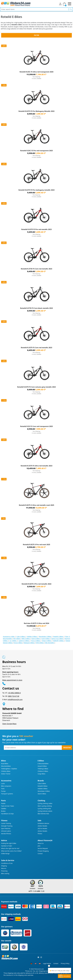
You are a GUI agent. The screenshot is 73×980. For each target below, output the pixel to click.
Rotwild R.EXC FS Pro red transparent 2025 (36, 151)
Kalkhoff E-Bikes (59, 641)
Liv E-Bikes (13, 641)
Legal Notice (47, 963)
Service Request (43, 848)
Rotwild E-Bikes (59, 637)
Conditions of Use (7, 863)
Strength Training (7, 826)
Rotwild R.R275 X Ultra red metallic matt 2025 (36, 505)
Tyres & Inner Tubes (8, 806)
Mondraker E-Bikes (45, 637)
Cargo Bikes (41, 774)
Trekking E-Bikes (43, 769)
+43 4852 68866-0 (14, 693)
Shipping (4, 866)
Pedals (3, 803)
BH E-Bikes (17, 639)
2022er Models (42, 831)
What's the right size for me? (10, 848)
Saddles (4, 809)
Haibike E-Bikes (32, 637)
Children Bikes (6, 771)
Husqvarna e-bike (9, 637)
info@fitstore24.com (15, 700)
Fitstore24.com (39, 969)
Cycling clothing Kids (44, 809)
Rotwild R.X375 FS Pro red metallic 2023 (37, 229)
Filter (36, 35)
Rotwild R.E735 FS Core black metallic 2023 (37, 308)
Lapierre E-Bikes (24, 641)
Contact (40, 854)
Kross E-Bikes (18, 643)
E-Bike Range (5, 854)
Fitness (40, 834)
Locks (3, 783)
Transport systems (7, 794)
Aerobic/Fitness (6, 834)
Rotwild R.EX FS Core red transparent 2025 (36, 426)
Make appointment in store (12, 680)
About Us (41, 843)
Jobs (39, 846)
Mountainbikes (6, 766)
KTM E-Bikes (40, 643)
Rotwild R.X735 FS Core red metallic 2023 (37, 269)
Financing (4, 871)
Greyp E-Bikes (47, 641)
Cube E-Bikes (21, 637)
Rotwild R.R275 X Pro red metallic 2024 (36, 584)
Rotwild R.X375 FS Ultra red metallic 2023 (36, 466)
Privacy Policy (65, 963)
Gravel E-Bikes (42, 766)
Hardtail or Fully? (7, 846)
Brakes (3, 811)
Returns (4, 868)
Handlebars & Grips (7, 814)
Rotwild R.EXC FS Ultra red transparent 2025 (37, 72)
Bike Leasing (5, 873)
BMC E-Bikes (26, 639)
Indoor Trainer (6, 774)
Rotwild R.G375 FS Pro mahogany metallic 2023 (36, 190)
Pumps (3, 791)
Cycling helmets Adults (45, 811)
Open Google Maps (9, 724)
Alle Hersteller (50, 643)
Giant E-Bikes (36, 639)
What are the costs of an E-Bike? (11, 851)
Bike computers (6, 786)
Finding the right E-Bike (9, 843)
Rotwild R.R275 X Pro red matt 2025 (36, 545)
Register (67, 748)
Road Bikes (5, 764)
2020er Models (42, 826)
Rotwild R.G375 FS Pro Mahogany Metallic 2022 (36, 111)
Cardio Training (6, 823)
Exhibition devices (43, 823)
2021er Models (42, 828)
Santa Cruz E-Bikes (58, 639)
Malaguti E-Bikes (29, 643)
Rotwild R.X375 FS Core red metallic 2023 (37, 348)
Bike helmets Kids (43, 814)
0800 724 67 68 (14, 696)
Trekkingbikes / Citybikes (9, 769)
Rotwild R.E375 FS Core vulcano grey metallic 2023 (36, 387)
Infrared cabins (6, 831)
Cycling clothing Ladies (45, 803)
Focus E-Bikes (36, 641)
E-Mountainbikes (43, 764)
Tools (3, 789)
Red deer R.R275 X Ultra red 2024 (36, 623)
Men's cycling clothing (45, 806)
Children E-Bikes (43, 771)
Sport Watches (6, 828)
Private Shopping (43, 851)
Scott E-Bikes (46, 639)
